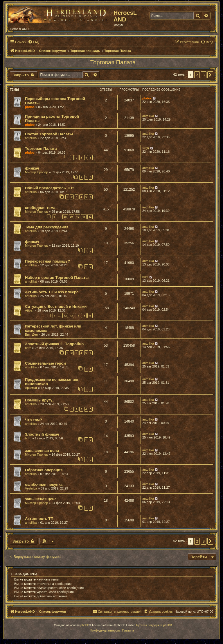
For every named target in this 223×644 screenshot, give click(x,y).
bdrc (145, 277)
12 (65, 315)
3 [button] (204, 75)
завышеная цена (41, 499)
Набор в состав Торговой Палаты (57, 278)
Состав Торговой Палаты (49, 134)
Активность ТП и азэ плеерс (52, 292)
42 (90, 217)
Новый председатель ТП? (50, 188)
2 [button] (197, 75)
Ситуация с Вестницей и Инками (56, 306)
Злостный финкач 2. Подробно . (55, 344)
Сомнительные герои (45, 363)
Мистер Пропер (36, 172)
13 (71, 315)
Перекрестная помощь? (47, 261)
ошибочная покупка (44, 484)
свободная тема (40, 208)
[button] (210, 75)
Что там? (34, 420)
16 (90, 315)
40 (78, 217)
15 (84, 315)
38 (65, 217)
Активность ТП (39, 519)
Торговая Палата (113, 62)
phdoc (30, 107)
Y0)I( (146, 148)
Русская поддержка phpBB (154, 625)
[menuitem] (34, 42)
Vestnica (31, 488)
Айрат (29, 310)
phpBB (85, 625)
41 (84, 217)
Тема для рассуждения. (47, 227)
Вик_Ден (31, 334)
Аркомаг (31, 388)
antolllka (148, 116)
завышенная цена (42, 451)
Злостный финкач (42, 434)
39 (71, 217)
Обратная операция (44, 470)
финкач (32, 168)
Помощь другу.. (39, 400)
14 (78, 315)
